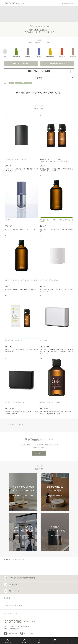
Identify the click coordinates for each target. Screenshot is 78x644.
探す (39, 641)
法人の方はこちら (69, 3)
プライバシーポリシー (11, 613)
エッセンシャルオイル (17, 559)
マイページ (8, 640)
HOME (6, 559)
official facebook (12, 633)
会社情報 (7, 598)
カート (55, 640)
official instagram (29, 633)
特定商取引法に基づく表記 (13, 606)
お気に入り (23, 640)
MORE (39, 453)
